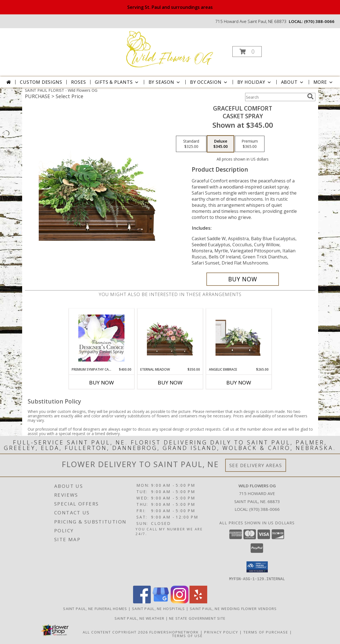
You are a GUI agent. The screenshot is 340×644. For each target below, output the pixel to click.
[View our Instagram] (180, 602)
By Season (165, 82)
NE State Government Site (197, 618)
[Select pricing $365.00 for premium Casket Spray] (250, 144)
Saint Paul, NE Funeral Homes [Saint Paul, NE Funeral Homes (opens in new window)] (95, 608)
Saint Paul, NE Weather (140, 618)
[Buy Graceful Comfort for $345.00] (243, 279)
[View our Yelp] (198, 602)
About (293, 82)
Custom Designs (41, 82)
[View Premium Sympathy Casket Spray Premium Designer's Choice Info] (101, 338)
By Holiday (255, 82)
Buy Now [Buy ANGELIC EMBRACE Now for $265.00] (239, 383)
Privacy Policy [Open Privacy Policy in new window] (221, 632)
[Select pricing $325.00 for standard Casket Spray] (191, 144)
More (324, 82)
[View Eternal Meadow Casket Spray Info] (170, 338)
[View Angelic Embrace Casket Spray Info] (239, 338)
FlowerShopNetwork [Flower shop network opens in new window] (174, 632)
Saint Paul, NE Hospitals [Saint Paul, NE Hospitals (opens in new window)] (159, 608)
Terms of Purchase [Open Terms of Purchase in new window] (266, 632)
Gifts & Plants (117, 82)
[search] (310, 96)
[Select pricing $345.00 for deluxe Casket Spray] (220, 144)
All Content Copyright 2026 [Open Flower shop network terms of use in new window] (115, 632)
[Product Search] (275, 97)
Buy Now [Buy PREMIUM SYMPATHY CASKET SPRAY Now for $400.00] (102, 383)
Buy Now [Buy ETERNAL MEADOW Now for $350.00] (170, 383)
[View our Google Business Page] (161, 602)
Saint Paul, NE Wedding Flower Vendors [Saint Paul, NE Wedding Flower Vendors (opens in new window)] (233, 608)
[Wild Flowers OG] (169, 50)
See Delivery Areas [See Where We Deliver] (256, 465)
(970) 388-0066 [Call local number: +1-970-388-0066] (319, 21)
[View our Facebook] (142, 602)
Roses (78, 82)
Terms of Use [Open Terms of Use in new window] (187, 635)
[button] (247, 52)
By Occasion (209, 82)
